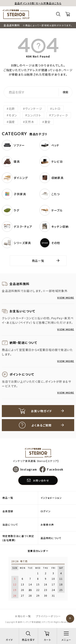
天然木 (30, 122)
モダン (13, 115)
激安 (48, 122)
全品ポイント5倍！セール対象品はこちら (38, 3)
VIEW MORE (66, 298)
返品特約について (51, 538)
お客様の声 (47, 525)
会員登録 (8, 511)
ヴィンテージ (34, 109)
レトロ (56, 109)
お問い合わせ (41, 480)
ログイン (46, 511)
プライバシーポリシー (48, 616)
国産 (12, 122)
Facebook (55, 469)
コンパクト (34, 115)
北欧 (12, 109)
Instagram (29, 469)
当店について (10, 525)
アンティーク (60, 115)
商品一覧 (38, 261)
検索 (65, 92)
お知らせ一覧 (23, 616)
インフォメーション (51, 498)
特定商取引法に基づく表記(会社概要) (18, 538)
